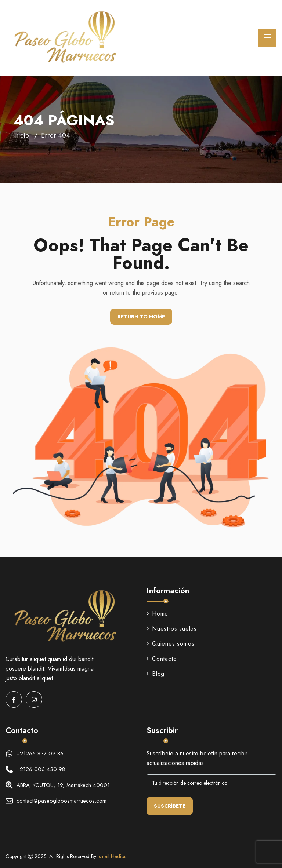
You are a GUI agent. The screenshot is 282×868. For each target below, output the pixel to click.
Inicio (21, 135)
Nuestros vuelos (172, 629)
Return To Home (141, 317)
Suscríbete (170, 806)
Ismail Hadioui (113, 856)
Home (157, 614)
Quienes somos (170, 644)
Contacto (162, 659)
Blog (156, 674)
